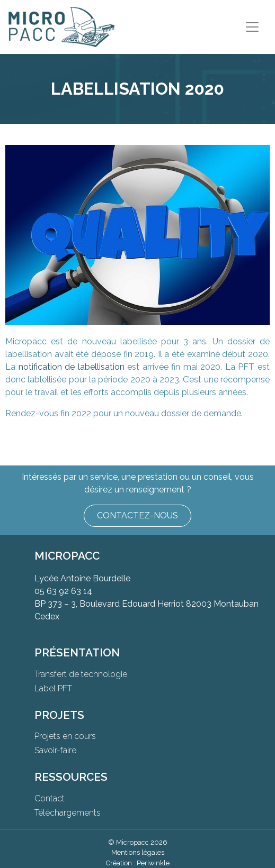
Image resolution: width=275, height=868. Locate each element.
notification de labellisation (72, 367)
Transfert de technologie (81, 674)
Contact (50, 798)
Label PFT (53, 688)
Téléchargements (68, 813)
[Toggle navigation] (252, 27)
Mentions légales (138, 852)
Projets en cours (65, 736)
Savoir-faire (55, 750)
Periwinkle (153, 863)
